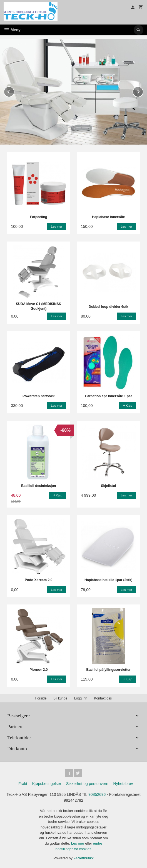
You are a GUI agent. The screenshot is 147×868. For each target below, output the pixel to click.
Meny (12, 30)
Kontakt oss (103, 698)
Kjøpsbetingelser (47, 783)
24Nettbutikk (84, 858)
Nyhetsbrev (123, 783)
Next (143, 91)
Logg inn (81, 698)
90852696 (97, 794)
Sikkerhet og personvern (87, 783)
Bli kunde (60, 698)
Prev (14, 91)
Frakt (23, 783)
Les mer (78, 843)
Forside (41, 698)
